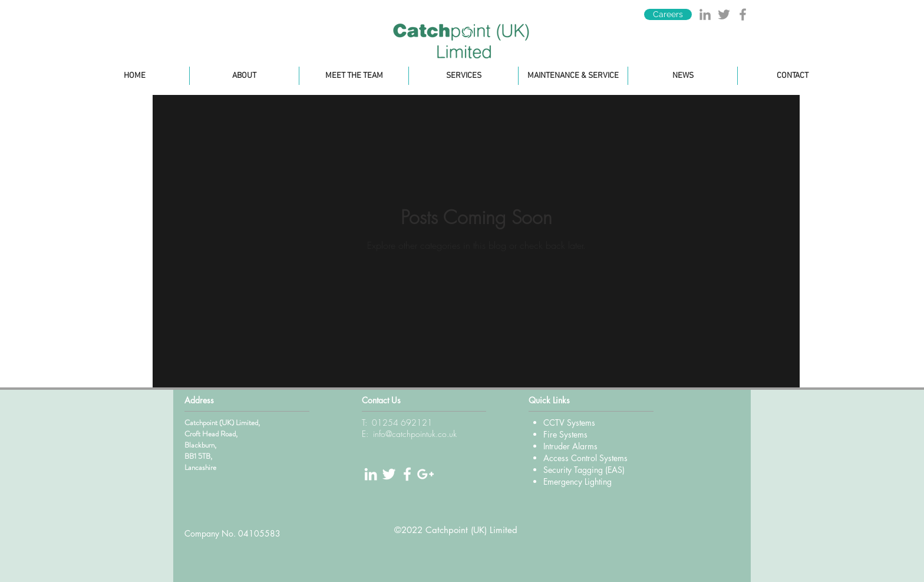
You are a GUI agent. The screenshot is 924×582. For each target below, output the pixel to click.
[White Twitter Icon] (389, 474)
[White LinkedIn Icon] (371, 474)
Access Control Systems (585, 458)
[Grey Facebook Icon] (743, 14)
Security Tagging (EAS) (584, 470)
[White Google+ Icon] (425, 474)
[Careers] (668, 14)
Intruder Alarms (570, 446)
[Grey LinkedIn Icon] (705, 14)
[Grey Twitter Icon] (724, 14)
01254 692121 (402, 422)
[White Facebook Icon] (407, 474)
